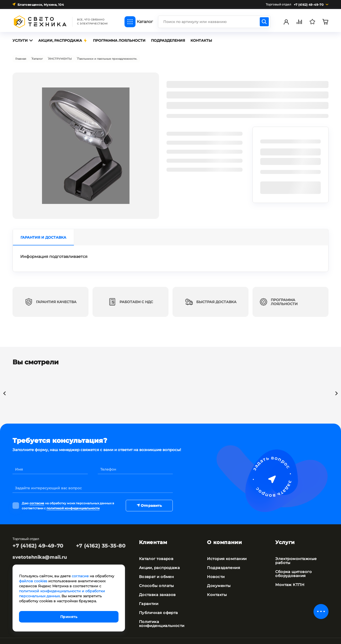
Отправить (149, 502)
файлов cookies (33, 581)
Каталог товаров (155, 548)
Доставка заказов (156, 584)
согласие (37, 500)
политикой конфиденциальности (73, 504)
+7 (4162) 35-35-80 (101, 542)
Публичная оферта (158, 602)
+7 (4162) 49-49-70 (38, 542)
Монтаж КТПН (289, 574)
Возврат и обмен (156, 566)
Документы (218, 575)
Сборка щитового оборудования (292, 563)
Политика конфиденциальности (161, 613)
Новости (215, 566)
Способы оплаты (155, 575)
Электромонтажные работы (295, 550)
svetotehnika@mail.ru (40, 554)
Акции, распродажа (158, 557)
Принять (69, 617)
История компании (226, 548)
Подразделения (223, 557)
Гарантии (148, 593)
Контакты (216, 584)
